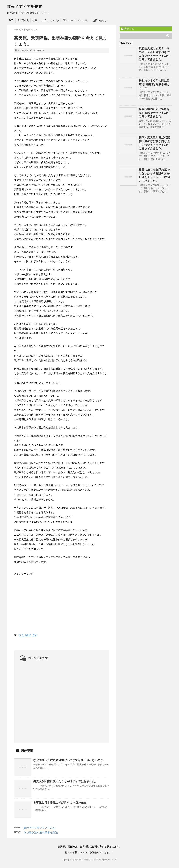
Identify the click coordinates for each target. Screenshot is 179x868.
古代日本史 (23, 20)
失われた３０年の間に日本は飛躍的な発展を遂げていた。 (154, 84)
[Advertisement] (40, 601)
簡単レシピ (69, 20)
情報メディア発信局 (25, 7)
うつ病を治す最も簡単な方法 (41, 832)
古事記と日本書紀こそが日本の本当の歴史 (60, 802)
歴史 (35, 635)
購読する (128, 29)
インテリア (84, 20)
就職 (35, 20)
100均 (44, 20)
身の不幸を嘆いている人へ (39, 828)
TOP (11, 20)
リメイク (55, 20)
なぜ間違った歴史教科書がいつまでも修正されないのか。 (70, 760)
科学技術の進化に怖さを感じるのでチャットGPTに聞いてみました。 (154, 113)
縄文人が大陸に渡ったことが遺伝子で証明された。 (65, 781)
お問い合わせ (100, 20)
